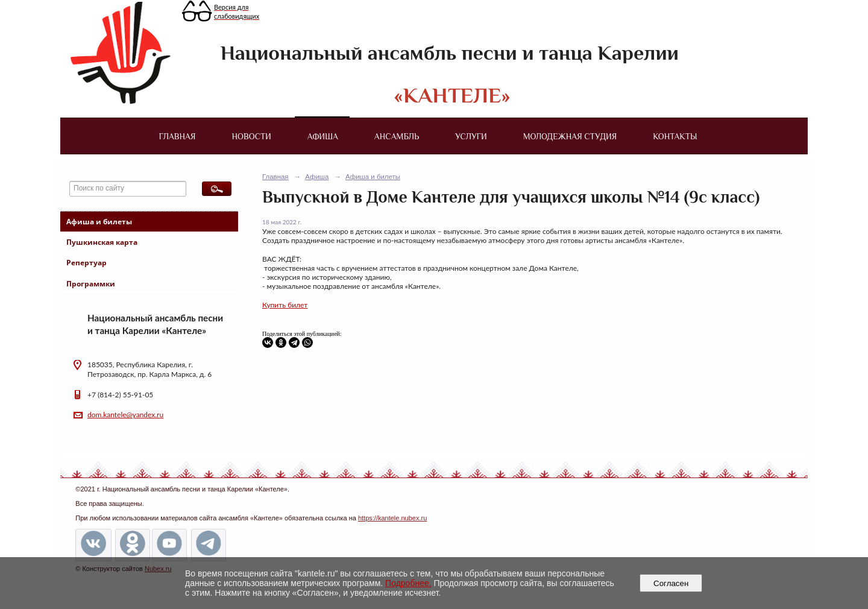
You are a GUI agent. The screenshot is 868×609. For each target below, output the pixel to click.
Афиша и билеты (99, 222)
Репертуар (86, 263)
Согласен (671, 583)
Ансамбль (397, 136)
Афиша (323, 136)
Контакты (675, 136)
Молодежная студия (570, 136)
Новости (252, 136)
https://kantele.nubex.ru (392, 518)
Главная (177, 136)
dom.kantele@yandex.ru (125, 415)
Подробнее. (408, 583)
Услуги (471, 136)
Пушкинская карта (102, 242)
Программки (91, 284)
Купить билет (285, 305)
